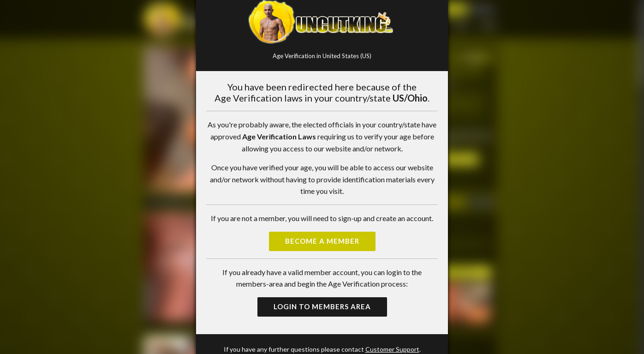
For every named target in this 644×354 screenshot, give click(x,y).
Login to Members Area (322, 306)
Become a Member (322, 241)
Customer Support (392, 349)
